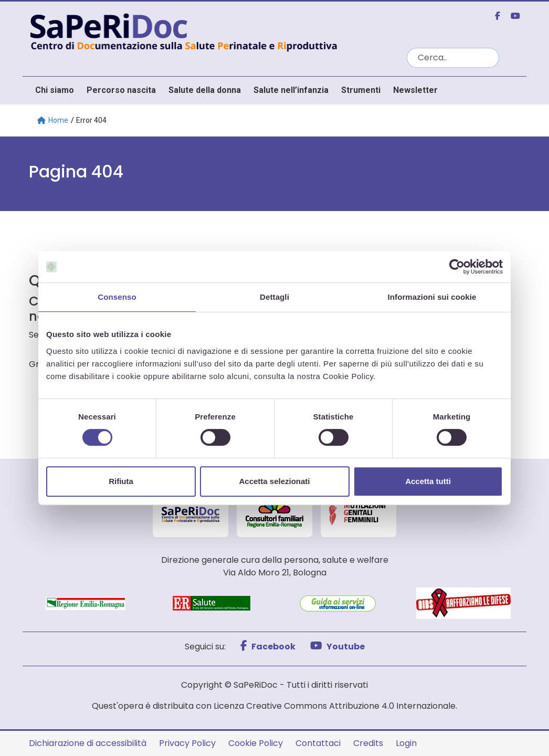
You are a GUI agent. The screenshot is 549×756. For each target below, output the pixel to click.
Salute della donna (205, 90)
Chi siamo (55, 90)
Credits (368, 743)
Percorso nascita (121, 90)
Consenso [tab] (117, 297)
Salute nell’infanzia (291, 90)
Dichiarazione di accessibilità (88, 743)
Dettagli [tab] (274, 297)
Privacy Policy (187, 743)
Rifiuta (121, 481)
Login (406, 743)
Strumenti (361, 90)
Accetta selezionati (274, 481)
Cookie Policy (256, 743)
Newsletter (415, 90)
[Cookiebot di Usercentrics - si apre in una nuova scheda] (457, 267)
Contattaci (318, 743)
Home (53, 120)
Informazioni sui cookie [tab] (432, 297)
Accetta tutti (428, 481)
